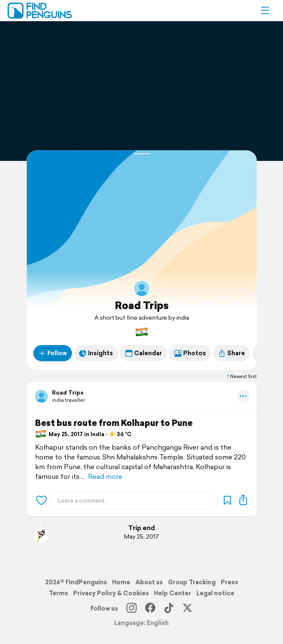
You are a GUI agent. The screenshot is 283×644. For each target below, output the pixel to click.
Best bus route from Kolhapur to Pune (114, 423)
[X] (187, 608)
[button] (265, 11)
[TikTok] (169, 608)
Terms (58, 593)
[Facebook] (150, 608)
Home (121, 582)
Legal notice (215, 593)
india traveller (69, 400)
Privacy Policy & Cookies (111, 593)
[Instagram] (132, 608)
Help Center (173, 593)
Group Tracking (192, 582)
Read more (105, 477)
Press (229, 582)
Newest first (241, 376)
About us (149, 582)
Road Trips (142, 305)
